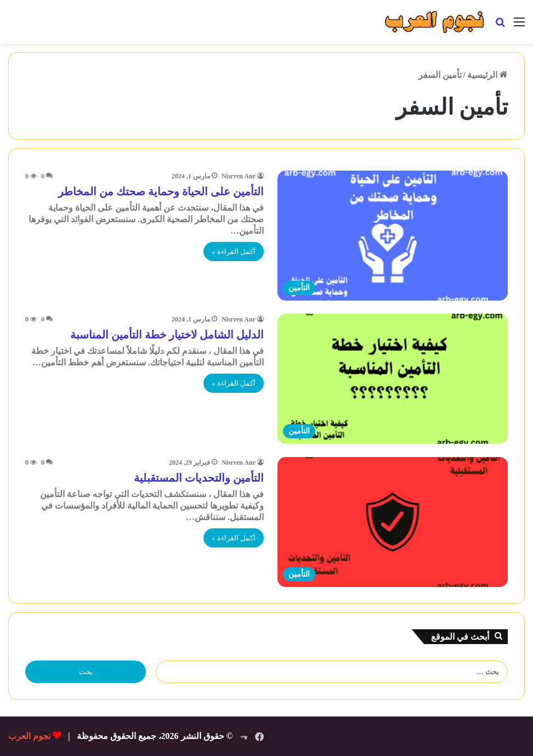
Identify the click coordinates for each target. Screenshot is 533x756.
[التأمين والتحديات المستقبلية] (393, 522)
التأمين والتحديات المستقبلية (199, 478)
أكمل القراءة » (234, 252)
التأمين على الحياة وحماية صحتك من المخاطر (161, 191)
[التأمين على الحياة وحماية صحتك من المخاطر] (393, 236)
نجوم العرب (29, 736)
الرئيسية (487, 75)
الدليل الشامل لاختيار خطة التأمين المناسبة (167, 335)
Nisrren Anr (239, 176)
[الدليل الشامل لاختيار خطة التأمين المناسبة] (393, 379)
